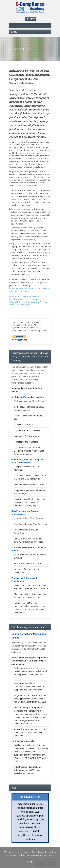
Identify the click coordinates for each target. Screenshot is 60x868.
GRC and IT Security (18, 302)
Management (33, 302)
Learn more (48, 855)
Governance (41, 299)
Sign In (31, 19)
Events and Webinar (31, 296)
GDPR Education (27, 299)
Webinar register (24, 305)
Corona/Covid (15, 296)
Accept (30, 862)
